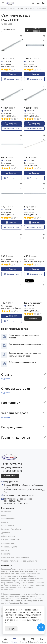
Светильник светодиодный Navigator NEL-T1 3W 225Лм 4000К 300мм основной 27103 (33, 65)
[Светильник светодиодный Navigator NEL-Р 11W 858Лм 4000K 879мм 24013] (12, 144)
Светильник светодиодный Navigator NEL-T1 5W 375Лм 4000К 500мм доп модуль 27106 (10, 115)
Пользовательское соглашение (15, 557)
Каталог (13, 8)
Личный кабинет (8, 519)
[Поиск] (33, 3)
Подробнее (6, 379)
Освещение (23, 8)
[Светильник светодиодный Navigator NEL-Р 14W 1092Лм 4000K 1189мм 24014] (35, 144)
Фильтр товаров (33, 30)
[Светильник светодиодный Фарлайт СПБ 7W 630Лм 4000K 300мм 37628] (12, 290)
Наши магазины (8, 543)
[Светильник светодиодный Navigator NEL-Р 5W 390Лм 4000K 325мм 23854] (12, 194)
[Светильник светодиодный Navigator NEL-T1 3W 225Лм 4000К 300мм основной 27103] (35, 45)
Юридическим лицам (10, 540)
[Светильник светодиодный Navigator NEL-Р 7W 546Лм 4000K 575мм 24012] (35, 194)
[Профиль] (43, 3)
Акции (4, 515)
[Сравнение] (21, 40)
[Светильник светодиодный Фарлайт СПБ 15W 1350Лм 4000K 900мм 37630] (35, 243)
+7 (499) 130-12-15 (12, 468)
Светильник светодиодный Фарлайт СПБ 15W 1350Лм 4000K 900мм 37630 (35, 260)
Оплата (4, 522)
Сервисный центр (9, 547)
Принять (11, 629)
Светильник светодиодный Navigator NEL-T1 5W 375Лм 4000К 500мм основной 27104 (33, 115)
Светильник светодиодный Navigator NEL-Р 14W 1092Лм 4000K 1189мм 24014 (34, 164)
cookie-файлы (31, 610)
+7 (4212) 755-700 (12, 464)
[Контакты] (38, 3)
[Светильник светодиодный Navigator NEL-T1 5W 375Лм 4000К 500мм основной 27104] (35, 95)
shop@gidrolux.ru (12, 481)
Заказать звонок (10, 476)
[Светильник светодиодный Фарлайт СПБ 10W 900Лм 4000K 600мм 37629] (12, 243)
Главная (4, 8)
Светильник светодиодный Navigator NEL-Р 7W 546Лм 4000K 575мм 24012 (33, 214)
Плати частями (8, 526)
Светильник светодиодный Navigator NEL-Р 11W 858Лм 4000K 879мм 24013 (10, 164)
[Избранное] (21, 36)
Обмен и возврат (9, 536)
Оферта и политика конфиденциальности (19, 561)
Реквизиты (6, 554)
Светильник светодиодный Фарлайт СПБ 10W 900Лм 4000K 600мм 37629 (12, 260)
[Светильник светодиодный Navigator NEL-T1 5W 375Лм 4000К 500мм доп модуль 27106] (12, 95)
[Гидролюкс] (10, 3)
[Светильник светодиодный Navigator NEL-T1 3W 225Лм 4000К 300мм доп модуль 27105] (12, 45)
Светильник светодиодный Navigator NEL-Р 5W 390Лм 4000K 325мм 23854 (10, 214)
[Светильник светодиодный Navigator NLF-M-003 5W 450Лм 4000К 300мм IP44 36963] (35, 290)
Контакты (5, 550)
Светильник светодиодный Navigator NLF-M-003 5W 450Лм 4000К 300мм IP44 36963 (35, 310)
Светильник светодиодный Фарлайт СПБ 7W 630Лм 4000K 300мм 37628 (12, 307)
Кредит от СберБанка (11, 529)
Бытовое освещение (38, 8)
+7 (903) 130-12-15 (12, 471)
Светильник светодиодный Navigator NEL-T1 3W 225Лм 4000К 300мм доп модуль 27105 (10, 65)
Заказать (33, 318)
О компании (6, 512)
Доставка (6, 533)
